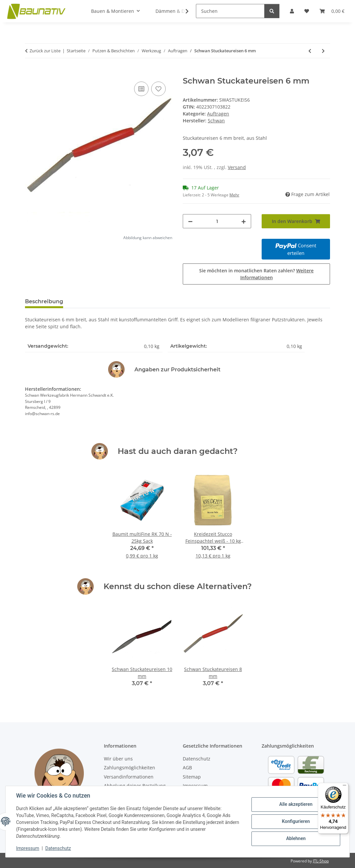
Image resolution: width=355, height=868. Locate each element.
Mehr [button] (234, 195)
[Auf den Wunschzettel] (158, 89)
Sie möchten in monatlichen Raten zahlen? (256, 274)
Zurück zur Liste (45, 51)
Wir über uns (118, 759)
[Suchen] (230, 11)
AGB (187, 768)
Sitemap (192, 777)
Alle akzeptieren (296, 805)
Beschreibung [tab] (44, 301)
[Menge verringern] (190, 221)
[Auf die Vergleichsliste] (141, 89)
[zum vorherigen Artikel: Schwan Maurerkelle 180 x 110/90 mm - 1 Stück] (310, 51)
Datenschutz (58, 848)
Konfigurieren (296, 821)
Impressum (28, 848)
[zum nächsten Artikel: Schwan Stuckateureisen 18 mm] (323, 51)
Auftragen (218, 114)
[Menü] (344, 787)
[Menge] (217, 221)
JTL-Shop (321, 861)
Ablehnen (296, 838)
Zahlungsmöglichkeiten (130, 768)
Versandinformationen (129, 777)
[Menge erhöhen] (244, 221)
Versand (237, 167)
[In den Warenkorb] (30, 73)
